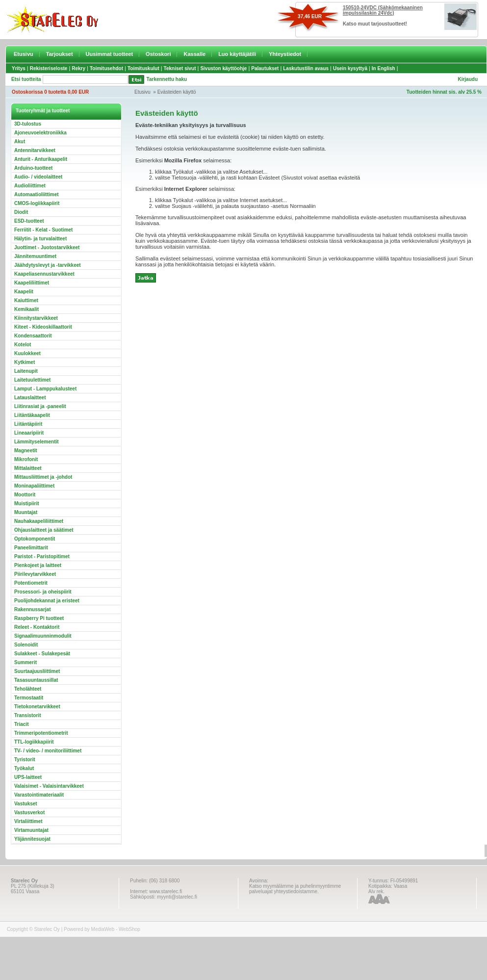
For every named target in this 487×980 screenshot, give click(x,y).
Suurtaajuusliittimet (37, 671)
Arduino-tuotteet (33, 168)
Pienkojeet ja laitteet (38, 565)
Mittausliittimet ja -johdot (43, 477)
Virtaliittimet (28, 821)
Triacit (21, 724)
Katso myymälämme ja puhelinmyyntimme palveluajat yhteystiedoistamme (295, 889)
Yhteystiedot (285, 54)
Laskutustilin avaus (306, 68)
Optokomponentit (35, 539)
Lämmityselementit (37, 442)
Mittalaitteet (28, 468)
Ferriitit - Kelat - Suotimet (43, 230)
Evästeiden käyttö (177, 92)
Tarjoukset (60, 54)
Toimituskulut (143, 68)
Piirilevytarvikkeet (35, 574)
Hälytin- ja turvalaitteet (40, 239)
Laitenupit (26, 371)
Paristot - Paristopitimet (42, 556)
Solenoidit (26, 645)
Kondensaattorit (33, 336)
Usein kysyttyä (350, 68)
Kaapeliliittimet (32, 283)
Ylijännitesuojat (32, 839)
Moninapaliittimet (34, 486)
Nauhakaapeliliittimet (39, 521)
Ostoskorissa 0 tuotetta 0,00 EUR (50, 92)
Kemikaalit (26, 309)
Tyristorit (25, 760)
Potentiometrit (31, 583)
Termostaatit (29, 698)
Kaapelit (24, 292)
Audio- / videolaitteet (38, 177)
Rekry (78, 68)
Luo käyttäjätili (237, 54)
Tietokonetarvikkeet (37, 707)
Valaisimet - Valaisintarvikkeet (49, 786)
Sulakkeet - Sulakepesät (42, 654)
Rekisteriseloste (49, 68)
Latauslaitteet (30, 398)
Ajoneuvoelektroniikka (40, 133)
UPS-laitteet (28, 777)
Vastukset (26, 804)
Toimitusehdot (106, 68)
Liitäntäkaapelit (32, 415)
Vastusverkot (29, 812)
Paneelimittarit (31, 548)
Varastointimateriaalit (39, 795)
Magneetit (26, 451)
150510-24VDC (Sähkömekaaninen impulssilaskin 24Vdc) (383, 10)
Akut (20, 142)
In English (384, 68)
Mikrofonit (26, 459)
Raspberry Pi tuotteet (39, 618)
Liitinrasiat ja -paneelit (40, 406)
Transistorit (27, 715)
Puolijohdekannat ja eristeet (47, 601)
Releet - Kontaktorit (37, 627)
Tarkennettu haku (167, 79)
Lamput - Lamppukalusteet (45, 389)
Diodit (21, 212)
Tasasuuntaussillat (36, 680)
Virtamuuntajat (31, 830)
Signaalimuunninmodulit (43, 636)
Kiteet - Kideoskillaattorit (43, 327)
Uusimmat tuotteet (110, 54)
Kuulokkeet (27, 353)
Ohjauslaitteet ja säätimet (44, 530)
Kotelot (23, 345)
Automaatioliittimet (37, 194)
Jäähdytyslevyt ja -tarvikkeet (48, 265)
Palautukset (265, 68)
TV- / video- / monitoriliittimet (48, 751)
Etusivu (24, 54)
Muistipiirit (27, 503)
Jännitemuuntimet (35, 256)
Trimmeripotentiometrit (41, 733)
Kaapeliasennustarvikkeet (44, 274)
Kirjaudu (468, 79)
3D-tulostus (28, 124)
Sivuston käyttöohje (223, 68)
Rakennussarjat (32, 609)
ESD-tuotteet (29, 221)
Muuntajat (26, 512)
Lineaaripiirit (29, 433)
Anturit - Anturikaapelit (41, 159)
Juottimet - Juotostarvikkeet (47, 247)
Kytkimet (25, 362)
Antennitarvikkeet (35, 150)
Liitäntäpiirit (28, 424)
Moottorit (25, 495)
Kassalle (194, 54)
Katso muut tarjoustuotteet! (375, 24)
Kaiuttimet (26, 300)
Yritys (19, 68)
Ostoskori (158, 54)
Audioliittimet (30, 186)
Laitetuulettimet (32, 380)
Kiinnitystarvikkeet (36, 318)
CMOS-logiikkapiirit (37, 203)
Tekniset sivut (180, 68)
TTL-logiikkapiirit (34, 742)
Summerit (26, 662)
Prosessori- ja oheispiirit (43, 592)
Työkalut (24, 768)
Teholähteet (28, 689)
